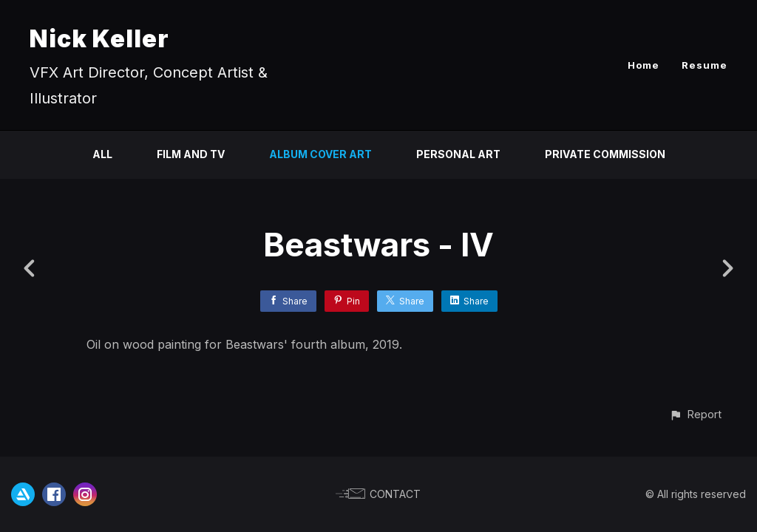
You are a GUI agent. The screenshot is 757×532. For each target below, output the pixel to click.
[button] (695, 414)
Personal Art (458, 154)
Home (644, 65)
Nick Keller (99, 39)
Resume (705, 65)
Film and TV (191, 154)
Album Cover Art (320, 154)
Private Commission (605, 154)
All (102, 154)
